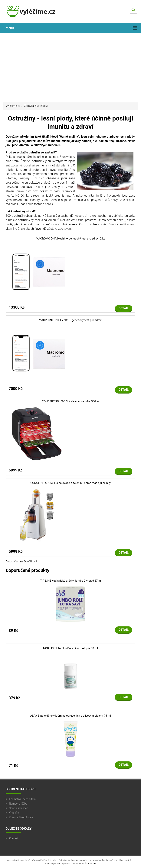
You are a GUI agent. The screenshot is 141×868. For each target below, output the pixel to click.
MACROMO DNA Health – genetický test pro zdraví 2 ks (70, 239)
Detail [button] (124, 308)
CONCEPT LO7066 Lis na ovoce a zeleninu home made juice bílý (70, 483)
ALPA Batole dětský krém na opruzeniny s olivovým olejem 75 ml (70, 716)
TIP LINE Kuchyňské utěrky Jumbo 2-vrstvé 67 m (70, 581)
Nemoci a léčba (18, 804)
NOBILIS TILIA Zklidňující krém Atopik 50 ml (70, 648)
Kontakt (14, 838)
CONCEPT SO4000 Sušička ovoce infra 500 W (70, 401)
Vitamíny (14, 813)
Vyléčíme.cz (13, 106)
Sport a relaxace (19, 808)
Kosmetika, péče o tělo (22, 799)
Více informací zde (87, 864)
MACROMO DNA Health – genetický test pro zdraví (70, 320)
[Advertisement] (70, 72)
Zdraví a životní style (21, 817)
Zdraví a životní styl (36, 106)
